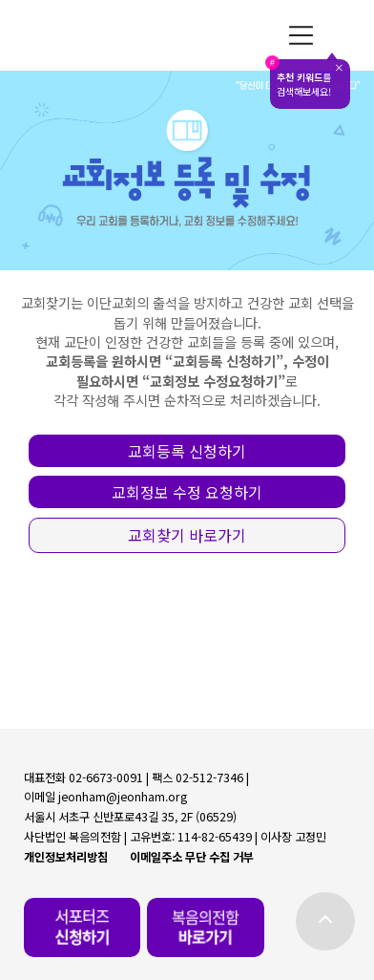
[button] (187, 451)
